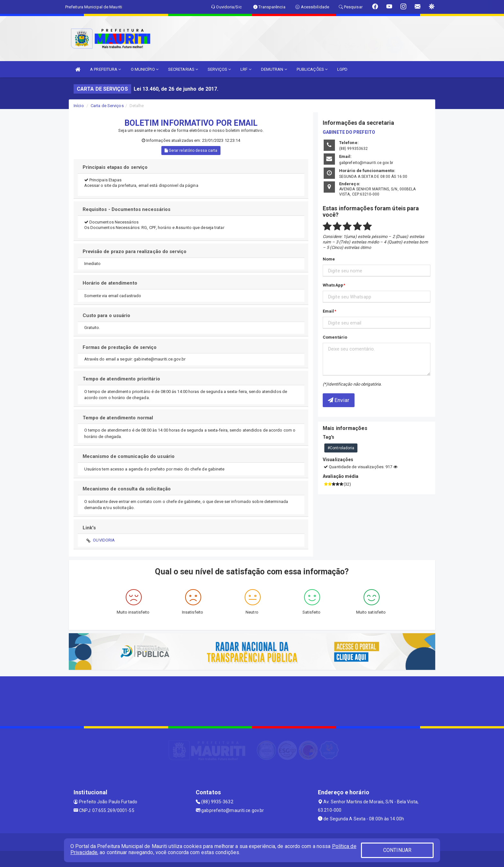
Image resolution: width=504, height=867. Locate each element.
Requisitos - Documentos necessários (127, 209)
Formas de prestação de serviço (120, 347)
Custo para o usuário (107, 315)
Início (79, 106)
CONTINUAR (397, 850)
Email (328, 311)
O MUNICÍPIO (145, 69)
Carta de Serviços (107, 106)
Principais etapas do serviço (115, 167)
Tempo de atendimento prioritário (121, 379)
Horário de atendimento (110, 283)
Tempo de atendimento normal (118, 418)
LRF (246, 69)
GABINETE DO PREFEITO (349, 132)
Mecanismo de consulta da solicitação (127, 489)
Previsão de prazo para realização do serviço (135, 251)
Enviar (339, 400)
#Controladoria (341, 448)
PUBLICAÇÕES (312, 69)
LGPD (342, 69)
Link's (89, 528)
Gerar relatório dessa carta (191, 151)
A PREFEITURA (105, 69)
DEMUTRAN (274, 69)
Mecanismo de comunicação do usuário (129, 456)
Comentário (335, 337)
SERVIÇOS (219, 69)
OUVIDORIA (104, 540)
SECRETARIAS (183, 69)
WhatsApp (333, 285)
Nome (329, 259)
